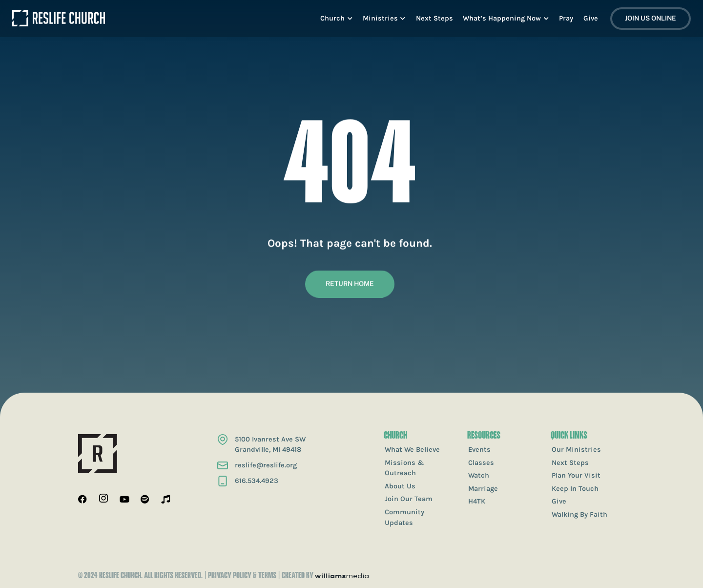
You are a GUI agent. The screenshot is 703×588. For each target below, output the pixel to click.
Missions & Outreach (404, 468)
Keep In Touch (575, 489)
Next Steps (570, 463)
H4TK (477, 501)
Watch (479, 475)
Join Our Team (409, 499)
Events (479, 450)
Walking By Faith (579, 514)
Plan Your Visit (576, 475)
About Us (400, 486)
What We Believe (412, 450)
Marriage (483, 489)
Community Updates (404, 517)
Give (559, 501)
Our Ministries (576, 450)
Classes (481, 463)
